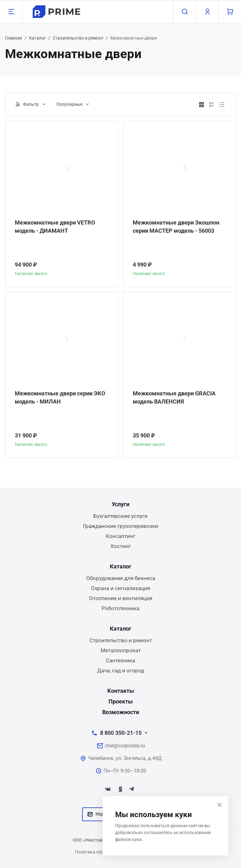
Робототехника (120, 608)
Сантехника (120, 660)
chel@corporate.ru (125, 746)
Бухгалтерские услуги (120, 516)
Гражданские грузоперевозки (121, 526)
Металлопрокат (121, 650)
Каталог (37, 38)
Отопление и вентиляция (121, 598)
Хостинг (121, 546)
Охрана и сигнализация (120, 588)
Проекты (121, 701)
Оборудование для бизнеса (121, 578)
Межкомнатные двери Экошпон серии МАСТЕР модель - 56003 (176, 227)
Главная (14, 38)
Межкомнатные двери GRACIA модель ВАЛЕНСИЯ (174, 397)
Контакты (121, 691)
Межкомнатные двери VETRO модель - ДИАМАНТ (55, 227)
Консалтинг (120, 536)
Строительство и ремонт (78, 38)
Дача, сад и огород (121, 670)
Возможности (121, 712)
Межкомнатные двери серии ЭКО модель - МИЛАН (60, 397)
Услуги (120, 504)
